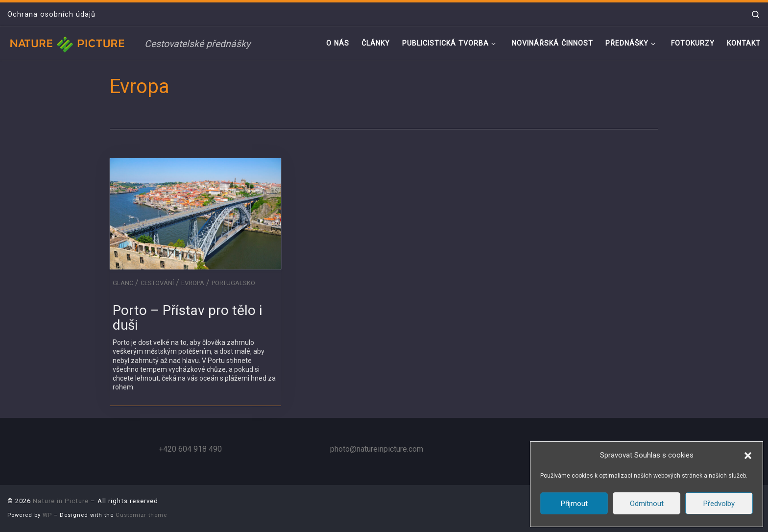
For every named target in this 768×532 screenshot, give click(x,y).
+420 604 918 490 (190, 449)
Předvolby (719, 504)
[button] (748, 456)
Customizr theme (141, 515)
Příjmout (574, 504)
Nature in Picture (61, 501)
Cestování (157, 283)
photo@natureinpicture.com (377, 449)
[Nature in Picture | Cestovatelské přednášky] (69, 43)
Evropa (193, 283)
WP (47, 515)
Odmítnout (647, 504)
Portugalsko (233, 283)
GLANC (123, 283)
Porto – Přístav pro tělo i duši (187, 318)
